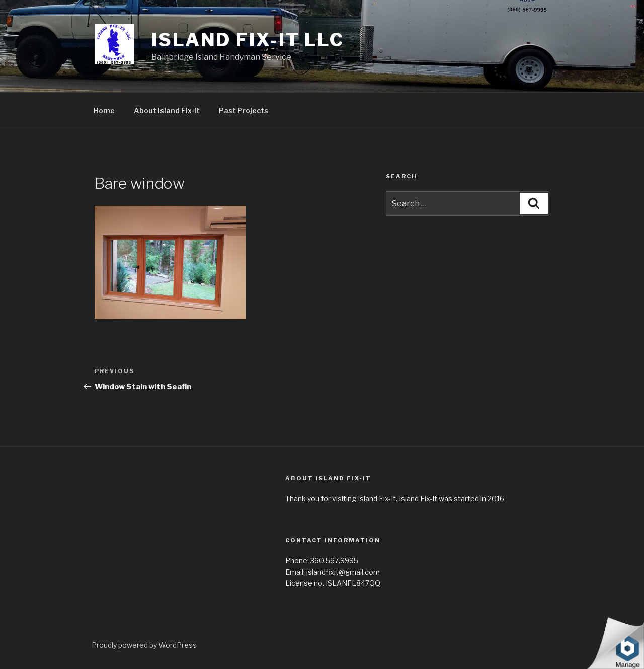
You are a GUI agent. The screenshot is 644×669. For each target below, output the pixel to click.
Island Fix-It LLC (248, 40)
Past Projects (244, 110)
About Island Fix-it (167, 110)
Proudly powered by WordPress (144, 645)
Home (104, 110)
